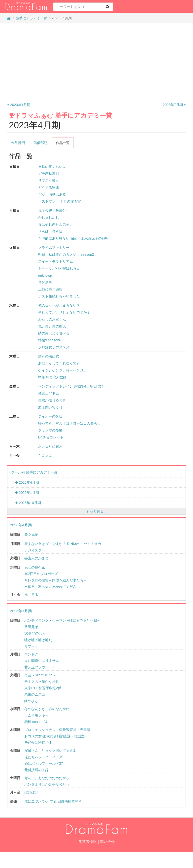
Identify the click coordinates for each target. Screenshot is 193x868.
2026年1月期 (27, 493)
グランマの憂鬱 (50, 430)
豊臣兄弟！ (33, 535)
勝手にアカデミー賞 (31, 18)
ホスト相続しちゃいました (59, 296)
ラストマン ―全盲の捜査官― (61, 201)
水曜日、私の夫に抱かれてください (52, 587)
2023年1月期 (19, 105)
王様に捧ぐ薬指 (50, 289)
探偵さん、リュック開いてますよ (50, 751)
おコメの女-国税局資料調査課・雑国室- (55, 736)
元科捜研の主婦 (36, 770)
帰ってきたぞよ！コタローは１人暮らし (69, 423)
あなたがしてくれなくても (59, 363)
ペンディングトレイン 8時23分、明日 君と (72, 386)
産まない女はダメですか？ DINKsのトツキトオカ (63, 544)
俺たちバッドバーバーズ (43, 757)
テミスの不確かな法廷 (42, 682)
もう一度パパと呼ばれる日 (59, 268)
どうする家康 (49, 187)
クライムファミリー (54, 248)
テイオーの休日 (50, 416)
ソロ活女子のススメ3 (55, 347)
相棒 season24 (36, 722)
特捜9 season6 (50, 340)
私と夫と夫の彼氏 (52, 326)
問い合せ (107, 842)
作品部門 (18, 143)
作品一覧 (63, 143)
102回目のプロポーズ (41, 574)
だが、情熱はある (52, 194)
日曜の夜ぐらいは (52, 167)
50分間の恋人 (35, 633)
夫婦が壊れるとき (52, 400)
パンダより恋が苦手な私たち (47, 784)
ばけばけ (31, 792)
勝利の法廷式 (49, 356)
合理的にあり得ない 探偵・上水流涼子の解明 (73, 238)
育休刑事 (45, 282)
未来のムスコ (35, 694)
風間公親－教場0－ (53, 211)
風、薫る (31, 595)
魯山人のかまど (36, 558)
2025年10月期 (28, 503)
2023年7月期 (174, 105)
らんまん (45, 456)
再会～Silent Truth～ (40, 675)
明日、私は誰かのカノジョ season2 (66, 254)
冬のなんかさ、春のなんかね (47, 709)
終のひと (31, 701)
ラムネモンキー (36, 715)
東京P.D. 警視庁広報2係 (43, 688)
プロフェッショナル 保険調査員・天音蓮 (57, 730)
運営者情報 (87, 842)
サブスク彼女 (49, 181)
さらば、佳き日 (50, 231)
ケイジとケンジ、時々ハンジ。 (63, 370)
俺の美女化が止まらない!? (59, 305)
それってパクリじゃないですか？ (64, 312)
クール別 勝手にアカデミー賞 (34, 472)
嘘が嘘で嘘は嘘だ (38, 640)
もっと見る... (96, 511)
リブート (31, 646)
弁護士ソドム (49, 393)
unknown (45, 275)
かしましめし (49, 217)
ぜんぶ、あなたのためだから (47, 778)
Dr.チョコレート (51, 437)
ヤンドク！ (33, 654)
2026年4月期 (27, 482)
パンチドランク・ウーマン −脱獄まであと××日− (62, 620)
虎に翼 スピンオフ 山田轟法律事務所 (53, 801)
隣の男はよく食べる (54, 333)
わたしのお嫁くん (52, 319)
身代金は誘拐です (38, 743)
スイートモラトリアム (56, 261)
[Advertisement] (97, 63)
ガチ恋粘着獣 (49, 174)
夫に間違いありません (42, 661)
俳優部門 (40, 143)
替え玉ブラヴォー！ (40, 667)
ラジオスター (35, 550)
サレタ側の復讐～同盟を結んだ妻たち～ (56, 580)
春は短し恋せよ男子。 (56, 224)
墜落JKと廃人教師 (52, 377)
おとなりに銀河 (50, 446)
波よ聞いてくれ (50, 407)
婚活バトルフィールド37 (44, 763)
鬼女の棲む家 (35, 567)
